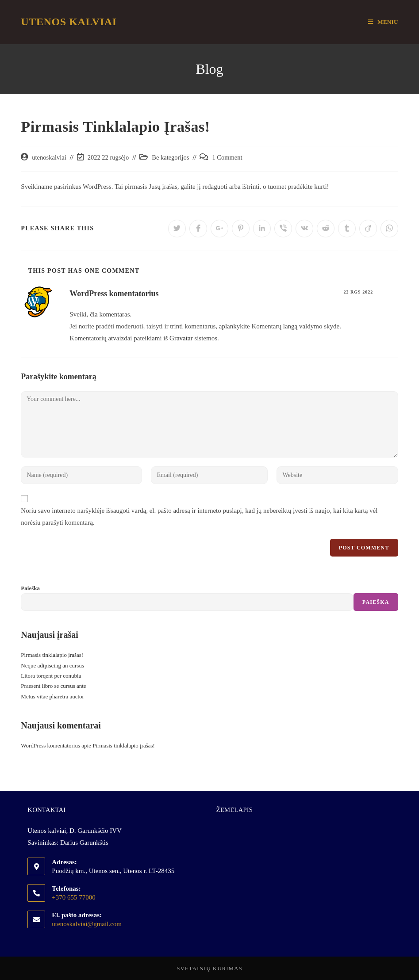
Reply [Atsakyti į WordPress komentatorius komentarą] (390, 292)
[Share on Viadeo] (368, 229)
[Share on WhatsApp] (389, 229)
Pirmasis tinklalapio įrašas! (52, 655)
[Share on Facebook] (198, 229)
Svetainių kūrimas (209, 968)
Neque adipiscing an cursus (52, 665)
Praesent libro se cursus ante (53, 686)
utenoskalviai (49, 157)
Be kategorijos (170, 157)
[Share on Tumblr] (347, 229)
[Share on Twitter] (177, 229)
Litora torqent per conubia (51, 676)
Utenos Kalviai (69, 22)
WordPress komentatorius (114, 294)
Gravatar (181, 338)
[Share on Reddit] (326, 229)
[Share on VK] (304, 229)
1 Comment (227, 157)
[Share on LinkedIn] (262, 229)
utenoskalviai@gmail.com (87, 924)
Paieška (30, 588)
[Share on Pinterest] (241, 229)
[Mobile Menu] (383, 22)
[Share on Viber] (283, 229)
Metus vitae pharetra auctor (52, 696)
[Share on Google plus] (219, 229)
